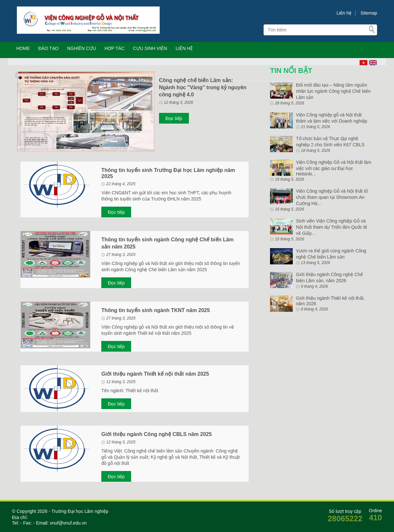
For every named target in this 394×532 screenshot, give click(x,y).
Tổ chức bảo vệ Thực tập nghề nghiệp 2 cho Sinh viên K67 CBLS (330, 142)
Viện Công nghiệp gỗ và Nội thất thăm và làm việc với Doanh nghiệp (332, 118)
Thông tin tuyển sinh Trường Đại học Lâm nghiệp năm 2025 (168, 173)
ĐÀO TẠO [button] (48, 48)
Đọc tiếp (174, 118)
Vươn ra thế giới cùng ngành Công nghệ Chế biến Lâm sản (331, 254)
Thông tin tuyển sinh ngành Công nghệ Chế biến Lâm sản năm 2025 (167, 243)
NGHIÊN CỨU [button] (81, 48)
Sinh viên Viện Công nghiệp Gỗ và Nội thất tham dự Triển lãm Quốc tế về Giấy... (332, 227)
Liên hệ (344, 13)
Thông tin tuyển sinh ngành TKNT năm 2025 (155, 310)
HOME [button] (23, 48)
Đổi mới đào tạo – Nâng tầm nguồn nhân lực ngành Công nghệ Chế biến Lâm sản (333, 91)
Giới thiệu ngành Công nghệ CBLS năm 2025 (156, 434)
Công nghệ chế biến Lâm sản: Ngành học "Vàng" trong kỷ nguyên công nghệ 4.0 (203, 87)
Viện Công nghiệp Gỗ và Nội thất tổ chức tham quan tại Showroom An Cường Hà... (332, 197)
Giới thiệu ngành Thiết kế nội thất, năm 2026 (330, 301)
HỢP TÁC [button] (115, 48)
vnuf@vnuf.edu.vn (68, 523)
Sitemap (369, 13)
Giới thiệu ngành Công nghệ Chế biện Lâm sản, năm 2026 (329, 278)
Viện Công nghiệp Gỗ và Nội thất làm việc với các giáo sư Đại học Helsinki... (334, 168)
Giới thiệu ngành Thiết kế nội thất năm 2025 (155, 374)
